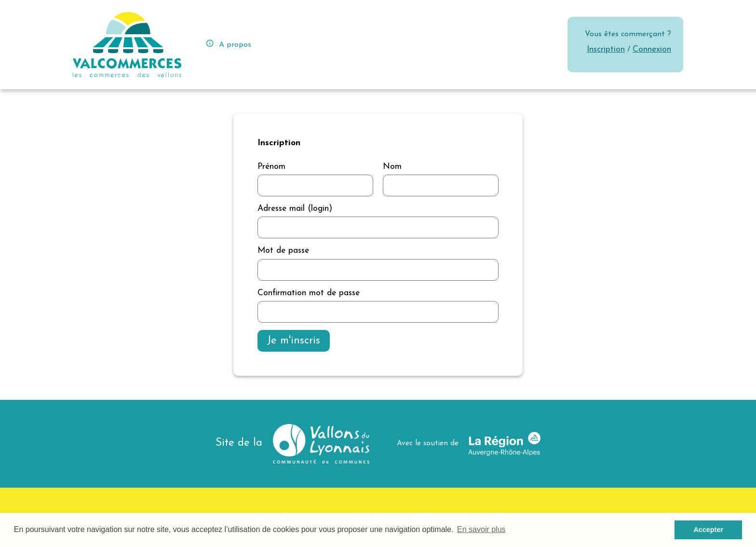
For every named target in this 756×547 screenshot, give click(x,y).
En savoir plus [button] (481, 529)
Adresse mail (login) (295, 209)
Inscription (606, 49)
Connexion (652, 49)
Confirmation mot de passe (309, 293)
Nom (392, 167)
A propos (228, 44)
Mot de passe (283, 251)
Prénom (271, 167)
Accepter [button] (708, 530)
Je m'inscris (294, 341)
